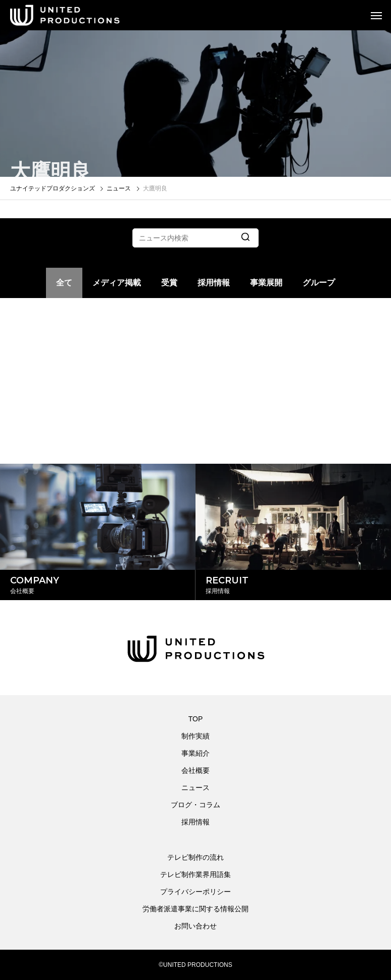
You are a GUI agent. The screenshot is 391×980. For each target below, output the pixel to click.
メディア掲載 (117, 283)
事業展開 (266, 283)
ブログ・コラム (196, 805)
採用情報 (214, 283)
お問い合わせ (196, 926)
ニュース (196, 788)
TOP (196, 719)
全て (64, 283)
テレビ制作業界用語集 (196, 874)
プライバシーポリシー (196, 892)
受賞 (169, 283)
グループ (319, 283)
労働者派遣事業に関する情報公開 (196, 909)
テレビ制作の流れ (196, 857)
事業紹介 (196, 753)
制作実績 (196, 736)
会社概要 (196, 770)
